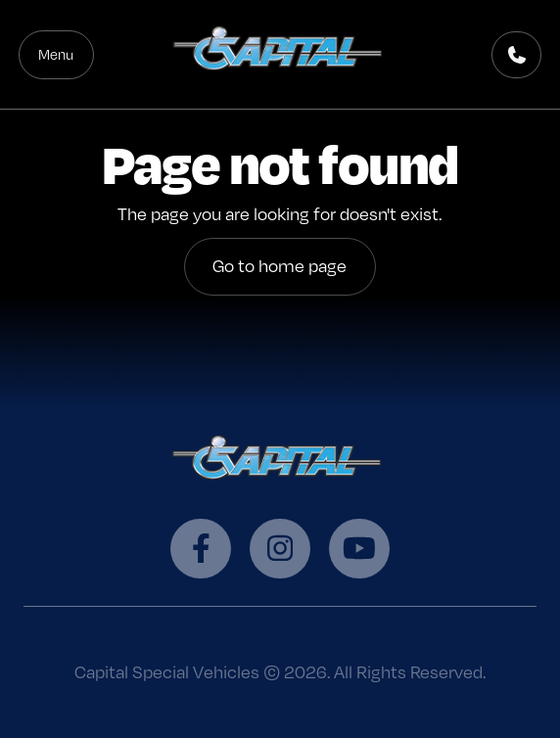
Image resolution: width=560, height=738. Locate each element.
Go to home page (280, 266)
